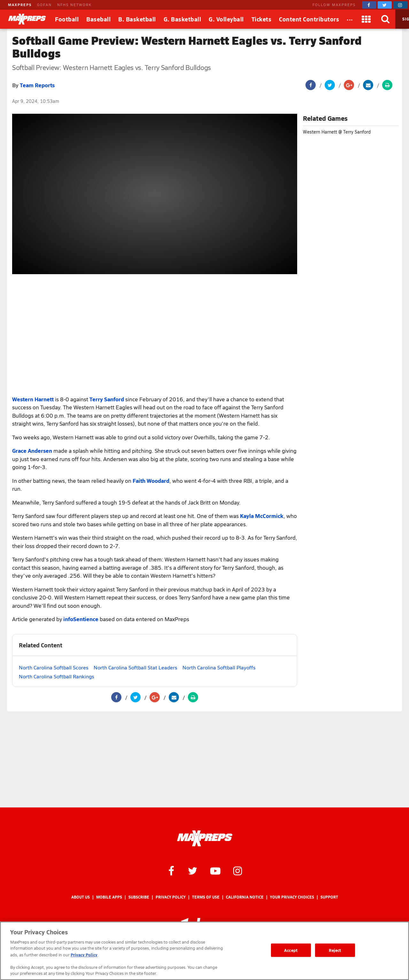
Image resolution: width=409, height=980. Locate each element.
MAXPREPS (20, 5)
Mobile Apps (109, 897)
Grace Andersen (32, 451)
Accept (291, 950)
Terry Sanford (107, 399)
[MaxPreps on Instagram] (400, 5)
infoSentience (81, 619)
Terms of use (206, 897)
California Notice (245, 897)
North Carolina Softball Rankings (57, 676)
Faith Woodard (151, 481)
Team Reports (37, 85)
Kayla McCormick (262, 516)
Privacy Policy (171, 897)
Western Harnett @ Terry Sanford (337, 132)
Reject (335, 950)
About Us (81, 897)
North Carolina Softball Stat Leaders (135, 667)
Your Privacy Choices (292, 897)
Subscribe (139, 897)
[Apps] (367, 19)
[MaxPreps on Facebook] (369, 5)
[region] (204, 951)
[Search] (386, 19)
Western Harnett (33, 399)
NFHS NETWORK (74, 5)
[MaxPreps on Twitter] (385, 5)
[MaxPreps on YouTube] (215, 870)
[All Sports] (350, 19)
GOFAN (44, 5)
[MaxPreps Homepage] (205, 838)
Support (329, 897)
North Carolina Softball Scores (54, 667)
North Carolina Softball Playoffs (219, 667)
